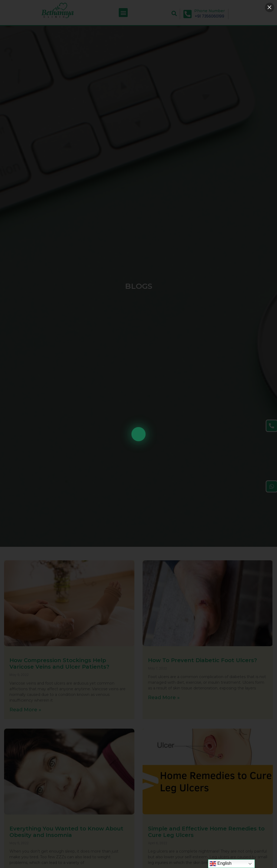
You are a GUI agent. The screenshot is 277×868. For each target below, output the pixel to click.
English (221, 864)
